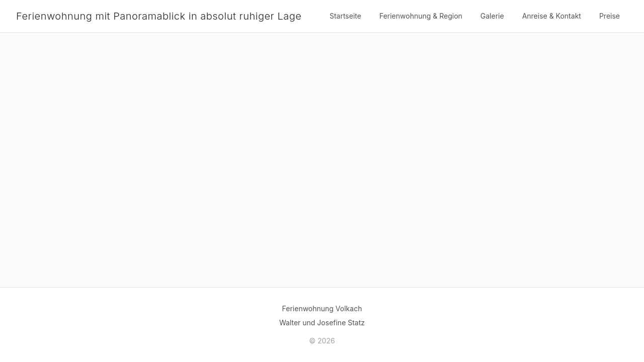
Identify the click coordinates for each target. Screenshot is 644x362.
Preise (610, 16)
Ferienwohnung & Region (421, 16)
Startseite (345, 16)
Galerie (492, 16)
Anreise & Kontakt (552, 16)
